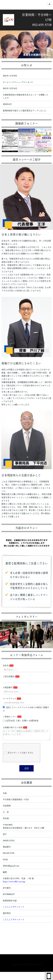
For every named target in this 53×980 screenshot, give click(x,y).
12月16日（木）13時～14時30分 (21, 721)
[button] (22, 645)
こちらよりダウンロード (13, 909)
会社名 (6, 666)
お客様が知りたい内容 (13, 727)
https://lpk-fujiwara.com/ (26, 970)
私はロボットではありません (19, 755)
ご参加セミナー (10, 717)
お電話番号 (8, 687)
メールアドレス (10, 699)
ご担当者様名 (9, 676)
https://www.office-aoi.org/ (14, 884)
